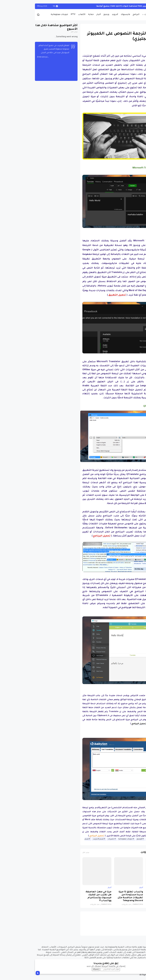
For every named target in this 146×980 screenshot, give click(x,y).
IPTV (40, 15)
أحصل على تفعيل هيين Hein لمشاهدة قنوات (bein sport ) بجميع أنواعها (98, 6)
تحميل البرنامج (106, 724)
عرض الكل (53, 853)
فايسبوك (93, 15)
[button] (139, 81)
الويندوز (139, 6)
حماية (58, 15)
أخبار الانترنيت (119, 839)
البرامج (103, 15)
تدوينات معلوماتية (27, 15)
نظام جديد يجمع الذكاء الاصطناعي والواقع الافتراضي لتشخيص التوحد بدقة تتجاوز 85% (129, 896)
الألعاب (49, 15)
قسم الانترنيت (65, 839)
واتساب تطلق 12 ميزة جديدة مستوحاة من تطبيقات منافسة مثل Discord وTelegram (97, 896)
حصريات (115, 15)
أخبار (66, 15)
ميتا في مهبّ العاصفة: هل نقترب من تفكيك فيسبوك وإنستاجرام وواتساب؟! (65, 896)
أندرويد (82, 15)
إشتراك (63, 969)
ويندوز (73, 15)
